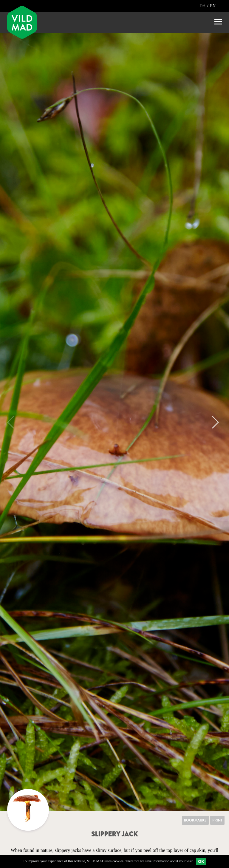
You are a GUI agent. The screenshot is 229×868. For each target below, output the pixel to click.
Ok (201, 861)
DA (203, 6)
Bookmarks (195, 820)
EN (213, 6)
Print (217, 820)
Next (213, 422)
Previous (13, 422)
